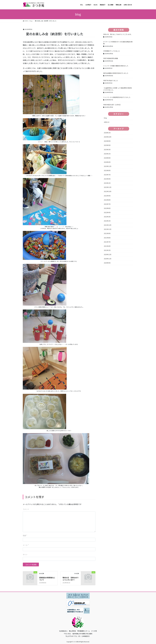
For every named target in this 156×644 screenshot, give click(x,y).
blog (105, 118)
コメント (26, 509)
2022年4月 (107, 212)
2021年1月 (107, 250)
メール (26, 545)
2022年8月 (107, 200)
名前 (25, 535)
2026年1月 (107, 133)
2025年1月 (107, 154)
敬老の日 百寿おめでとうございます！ (71, 579)
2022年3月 (107, 217)
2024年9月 (107, 158)
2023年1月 (107, 183)
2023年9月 (107, 170)
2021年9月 (107, 233)
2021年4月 (107, 246)
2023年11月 (108, 166)
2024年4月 (107, 162)
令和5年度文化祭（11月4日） (112, 105)
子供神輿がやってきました (111, 51)
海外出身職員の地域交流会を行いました (116, 73)
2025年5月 (107, 145)
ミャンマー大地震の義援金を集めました (116, 66)
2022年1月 (107, 221)
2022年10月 (108, 191)
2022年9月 (107, 196)
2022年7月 (107, 204)
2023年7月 (107, 175)
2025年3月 (107, 150)
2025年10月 (108, 137)
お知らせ (107, 122)
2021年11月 (108, 229)
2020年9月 (107, 263)
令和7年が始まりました (111, 80)
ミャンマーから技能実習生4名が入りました (117, 97)
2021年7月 (107, 242)
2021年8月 (107, 238)
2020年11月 (108, 259)
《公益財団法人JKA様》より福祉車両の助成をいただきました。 (118, 89)
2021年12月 (108, 225)
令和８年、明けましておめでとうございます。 (118, 34)
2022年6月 (107, 208)
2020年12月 (108, 254)
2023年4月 (107, 179)
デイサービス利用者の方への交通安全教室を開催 (118, 43)
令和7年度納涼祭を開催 (111, 58)
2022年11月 (108, 187)
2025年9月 (107, 141)
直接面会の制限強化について (47, 579)
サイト (25, 555)
